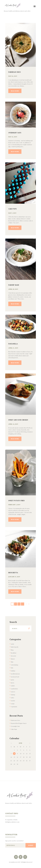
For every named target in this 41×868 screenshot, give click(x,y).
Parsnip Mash (14, 285)
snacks (13, 701)
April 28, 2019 (13, 289)
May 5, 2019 (12, 213)
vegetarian (14, 707)
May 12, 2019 (13, 137)
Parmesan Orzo (15, 72)
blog (12, 650)
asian (12, 644)
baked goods (15, 647)
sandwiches (14, 689)
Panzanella (13, 344)
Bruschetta (13, 573)
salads (13, 686)
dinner (13, 659)
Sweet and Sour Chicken (18, 420)
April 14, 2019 (13, 424)
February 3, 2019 (14, 505)
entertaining (14, 665)
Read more (15, 91)
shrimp (13, 695)
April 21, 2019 (13, 348)
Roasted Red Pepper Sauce (19, 723)
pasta (12, 680)
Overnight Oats (15, 133)
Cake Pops (12, 209)
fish (12, 668)
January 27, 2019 (14, 577)
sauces (13, 692)
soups (13, 704)
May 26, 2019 (13, 76)
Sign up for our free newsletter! (14, 841)
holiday (13, 671)
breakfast (14, 653)
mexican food (15, 677)
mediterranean (15, 674)
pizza (13, 683)
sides (13, 698)
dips (12, 662)
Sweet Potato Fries (16, 501)
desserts (14, 656)
